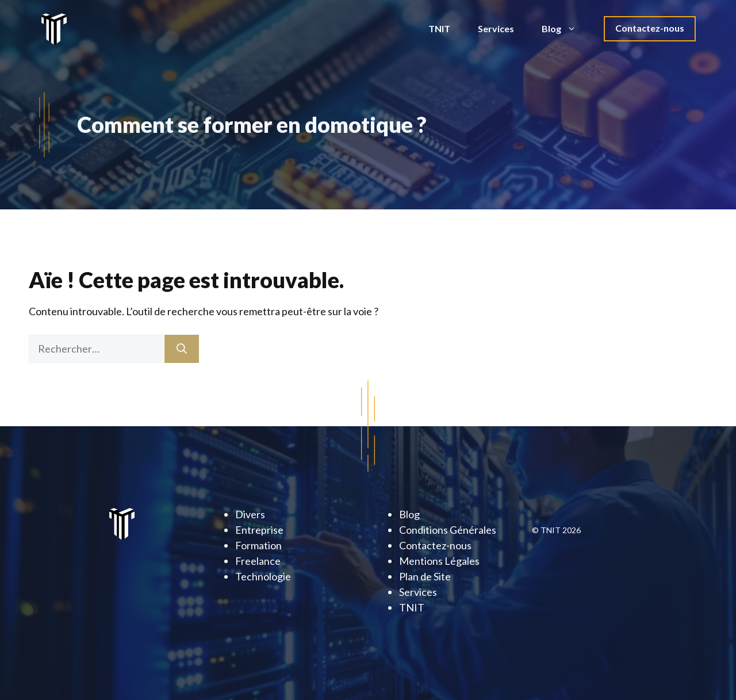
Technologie (263, 576)
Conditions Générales (448, 530)
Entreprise (259, 530)
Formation (258, 545)
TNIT (439, 28)
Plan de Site (425, 576)
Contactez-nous (650, 28)
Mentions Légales (439, 561)
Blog (566, 29)
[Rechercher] (182, 349)
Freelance (258, 561)
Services (496, 28)
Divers (250, 514)
